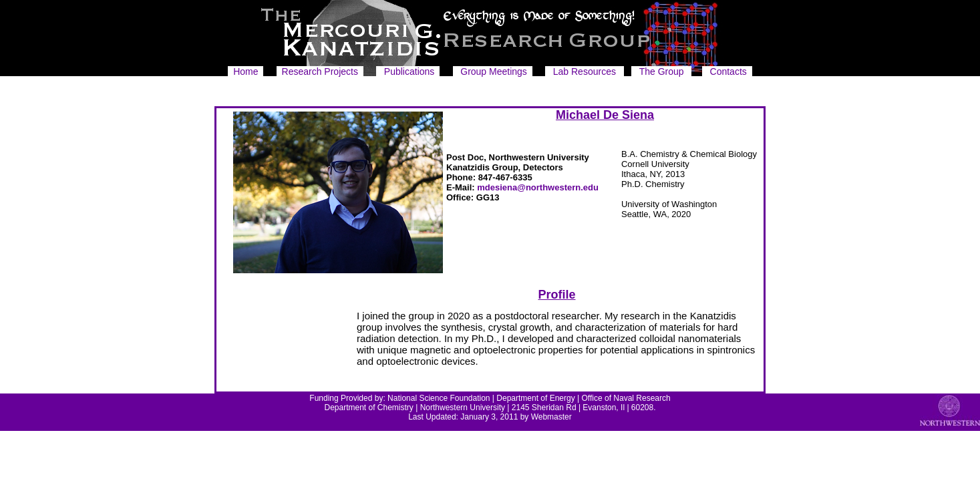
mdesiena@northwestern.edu (538, 187)
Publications (410, 71)
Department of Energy (535, 398)
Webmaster (551, 417)
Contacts (728, 71)
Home (246, 71)
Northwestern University (463, 408)
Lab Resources (585, 71)
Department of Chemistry (368, 408)
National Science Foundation (439, 398)
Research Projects (320, 71)
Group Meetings (494, 71)
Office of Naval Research (626, 398)
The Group (662, 71)
